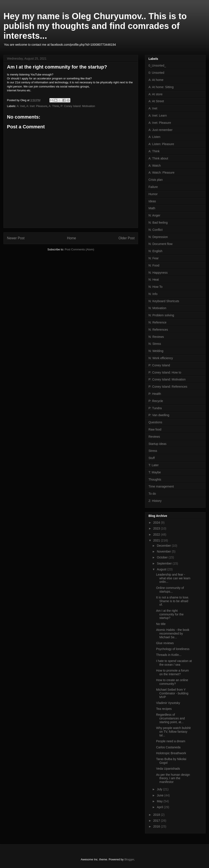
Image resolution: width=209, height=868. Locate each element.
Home (72, 238)
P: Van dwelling (159, 415)
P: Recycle (156, 401)
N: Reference (157, 322)
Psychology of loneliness (173, 649)
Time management (161, 486)
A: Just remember (160, 130)
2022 (157, 535)
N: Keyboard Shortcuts (164, 301)
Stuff (152, 458)
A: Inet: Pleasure (37, 106)
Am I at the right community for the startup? (170, 614)
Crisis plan (156, 180)
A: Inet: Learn (158, 116)
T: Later (154, 465)
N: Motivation (157, 308)
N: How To (155, 287)
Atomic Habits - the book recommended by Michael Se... (173, 633)
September (165, 563)
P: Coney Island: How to (165, 372)
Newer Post (16, 238)
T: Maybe (155, 472)
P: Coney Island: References (168, 387)
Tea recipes (164, 709)
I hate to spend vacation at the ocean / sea (174, 663)
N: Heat (154, 280)
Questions (155, 422)
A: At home (156, 80)
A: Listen (154, 137)
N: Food (154, 265)
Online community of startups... (170, 590)
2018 (157, 815)
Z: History (155, 501)
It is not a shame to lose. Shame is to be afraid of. (173, 601)
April (160, 807)
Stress (153, 451)
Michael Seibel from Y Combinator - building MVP (172, 693)
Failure (153, 187)
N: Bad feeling (158, 223)
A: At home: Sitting (161, 87)
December (164, 546)
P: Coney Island (159, 365)
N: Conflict (156, 230)
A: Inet (21, 106)
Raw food (155, 429)
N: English (155, 251)
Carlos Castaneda (168, 747)
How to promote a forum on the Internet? (172, 672)
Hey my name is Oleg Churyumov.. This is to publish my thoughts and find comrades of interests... (95, 26)
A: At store (156, 94)
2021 (157, 540)
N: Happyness (158, 273)
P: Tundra (155, 408)
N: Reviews (156, 337)
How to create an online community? (172, 682)
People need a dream (171, 741)
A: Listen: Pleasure (161, 144)
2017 (157, 821)
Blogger (129, 859)
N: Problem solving (161, 315)
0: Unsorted (156, 73)
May (160, 801)
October (163, 557)
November (164, 551)
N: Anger (154, 215)
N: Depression (158, 237)
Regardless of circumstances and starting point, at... (170, 718)
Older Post (126, 238)
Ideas (152, 201)
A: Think (54, 106)
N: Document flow (160, 244)
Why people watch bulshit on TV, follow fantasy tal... (173, 732)
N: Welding (156, 351)
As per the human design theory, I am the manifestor (173, 778)
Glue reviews (165, 643)
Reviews (154, 437)
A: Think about (158, 158)
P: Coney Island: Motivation (78, 106)
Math (152, 208)
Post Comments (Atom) (79, 249)
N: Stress (155, 344)
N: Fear (154, 258)
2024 (157, 523)
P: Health (155, 394)
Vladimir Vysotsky (168, 703)
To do (152, 494)
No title (161, 624)
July (160, 789)
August (162, 569)
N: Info (153, 294)
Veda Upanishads (168, 769)
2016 (157, 826)
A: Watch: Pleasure (161, 173)
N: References (158, 330)
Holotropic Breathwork (171, 753)
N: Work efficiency (161, 358)
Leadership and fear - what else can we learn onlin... (173, 578)
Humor (153, 194)
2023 (157, 528)
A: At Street (156, 101)
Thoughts (155, 479)
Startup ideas (158, 444)
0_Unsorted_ (157, 65)
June (160, 795)
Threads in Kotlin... (169, 655)
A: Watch (155, 166)
